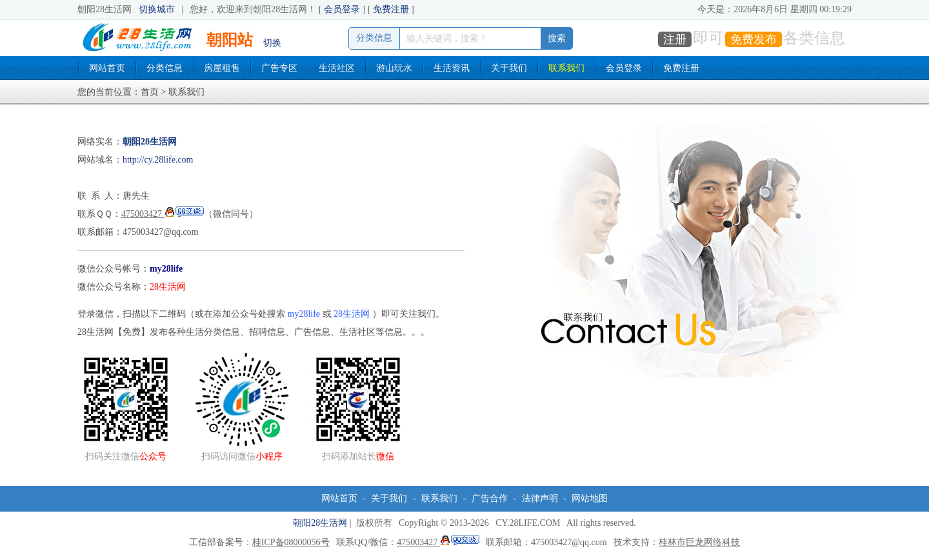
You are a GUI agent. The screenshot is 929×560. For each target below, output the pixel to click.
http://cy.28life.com (158, 160)
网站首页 (107, 68)
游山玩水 (394, 68)
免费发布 (754, 39)
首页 (150, 92)
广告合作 (490, 498)
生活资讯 (452, 68)
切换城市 (157, 9)
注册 (675, 39)
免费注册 (391, 9)
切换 (272, 43)
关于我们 (509, 68)
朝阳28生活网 (320, 523)
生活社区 (337, 68)
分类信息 (165, 68)
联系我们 (566, 68)
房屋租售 (222, 68)
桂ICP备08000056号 (291, 542)
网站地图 (590, 498)
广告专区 (279, 68)
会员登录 (342, 9)
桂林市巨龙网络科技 (699, 542)
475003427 (163, 214)
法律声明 (540, 498)
